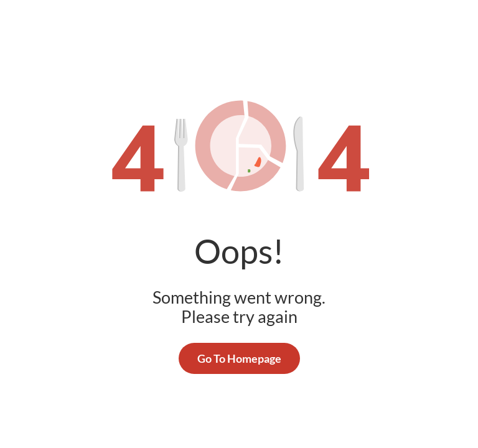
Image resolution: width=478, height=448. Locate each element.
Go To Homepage (239, 358)
